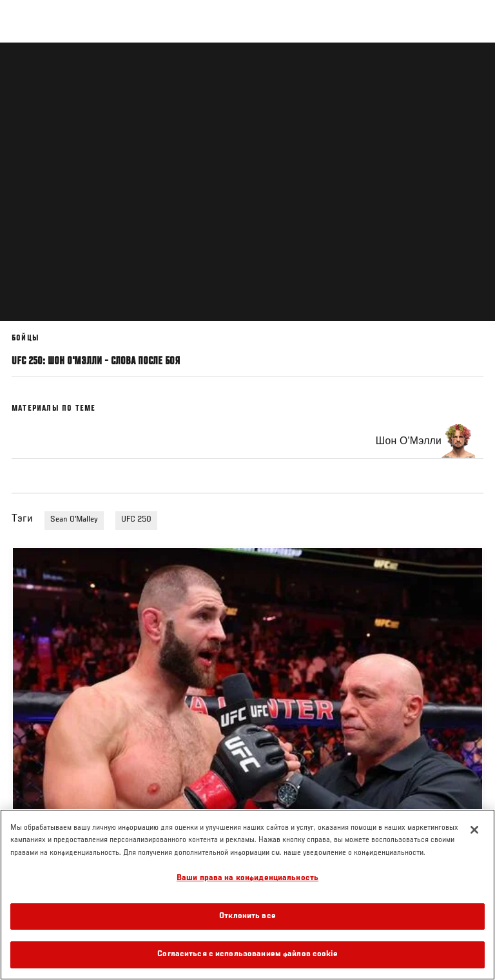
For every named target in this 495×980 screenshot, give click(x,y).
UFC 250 (136, 520)
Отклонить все (247, 916)
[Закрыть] (474, 830)
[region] (247, 895)
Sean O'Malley (74, 520)
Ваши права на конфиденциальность (247, 878)
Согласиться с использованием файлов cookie (247, 955)
